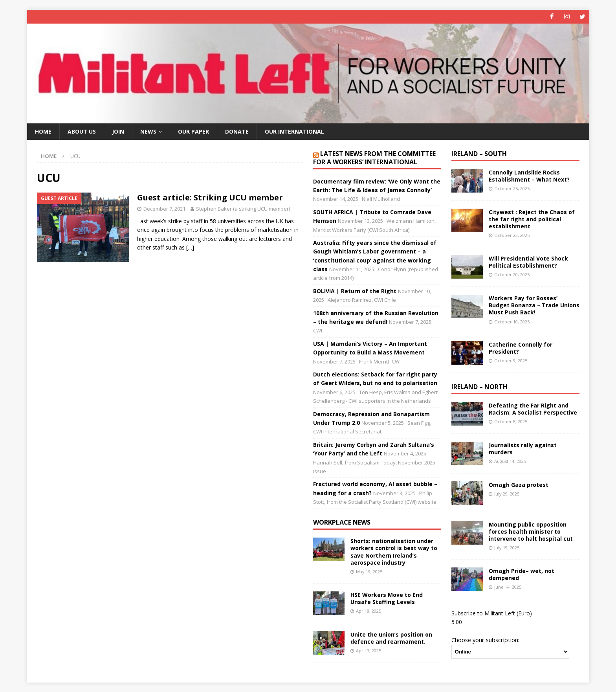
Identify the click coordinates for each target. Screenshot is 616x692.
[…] (190, 247)
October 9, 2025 (511, 361)
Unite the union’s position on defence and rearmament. (391, 638)
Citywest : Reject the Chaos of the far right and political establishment (532, 219)
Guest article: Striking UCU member (210, 197)
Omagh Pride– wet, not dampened (522, 574)
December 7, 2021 (164, 209)
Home (43, 131)
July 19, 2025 (507, 548)
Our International (294, 131)
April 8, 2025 (368, 611)
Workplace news (342, 522)
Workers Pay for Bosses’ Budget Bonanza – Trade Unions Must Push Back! (534, 305)
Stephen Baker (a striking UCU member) (243, 209)
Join (118, 131)
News (148, 131)
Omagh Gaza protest (519, 485)
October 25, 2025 (512, 188)
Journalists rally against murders (523, 449)
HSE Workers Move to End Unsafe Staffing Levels (387, 598)
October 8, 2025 (511, 421)
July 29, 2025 (507, 494)
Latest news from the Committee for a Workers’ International (374, 158)
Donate (237, 131)
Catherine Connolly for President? (521, 348)
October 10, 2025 (512, 321)
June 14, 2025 (508, 587)
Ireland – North (479, 387)
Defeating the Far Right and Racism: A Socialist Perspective (533, 409)
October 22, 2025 (512, 235)
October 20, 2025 (512, 274)
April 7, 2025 (368, 651)
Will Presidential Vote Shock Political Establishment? (528, 262)
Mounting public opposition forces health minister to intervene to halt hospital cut (531, 531)
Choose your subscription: (485, 640)
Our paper (193, 131)
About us (82, 131)
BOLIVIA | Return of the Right (355, 291)
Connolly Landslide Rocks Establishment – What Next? (529, 176)
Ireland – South (479, 154)
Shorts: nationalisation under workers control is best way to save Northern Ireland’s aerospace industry (394, 552)
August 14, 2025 (510, 461)
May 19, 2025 (369, 572)
